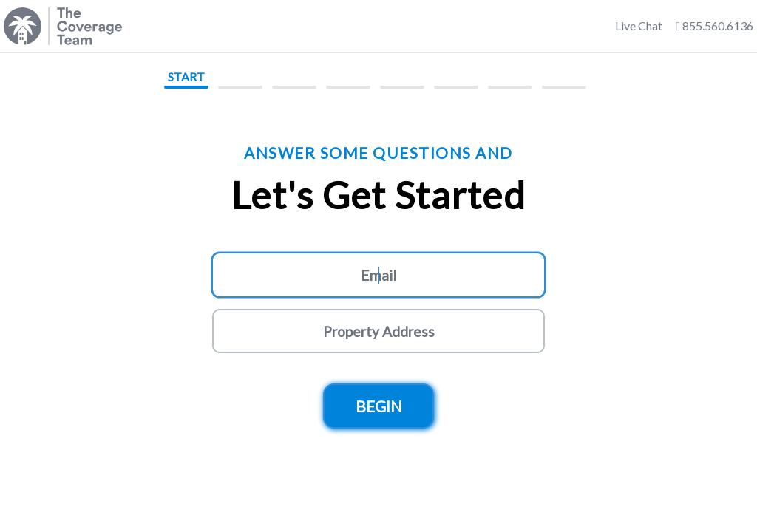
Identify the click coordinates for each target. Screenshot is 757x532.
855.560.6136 (714, 25)
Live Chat (639, 25)
